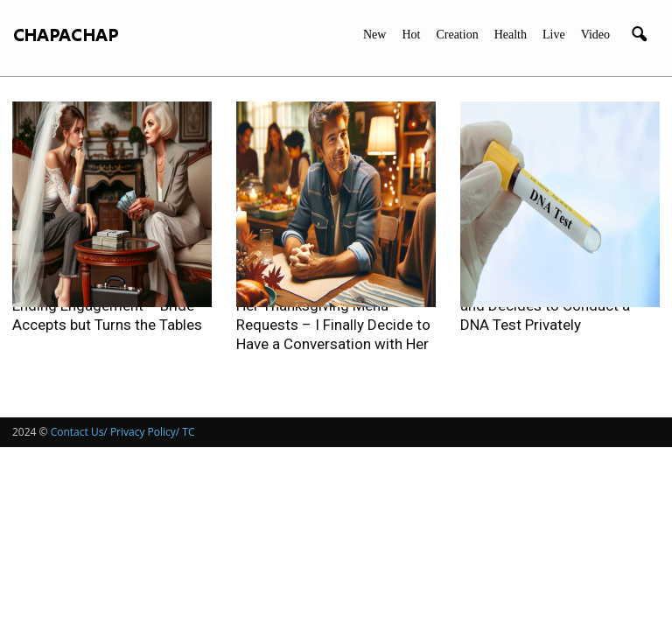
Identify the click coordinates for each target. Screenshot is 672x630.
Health (511, 35)
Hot (411, 35)
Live (554, 35)
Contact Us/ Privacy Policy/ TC (123, 432)
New (374, 35)
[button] (639, 35)
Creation (457, 35)
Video (595, 35)
